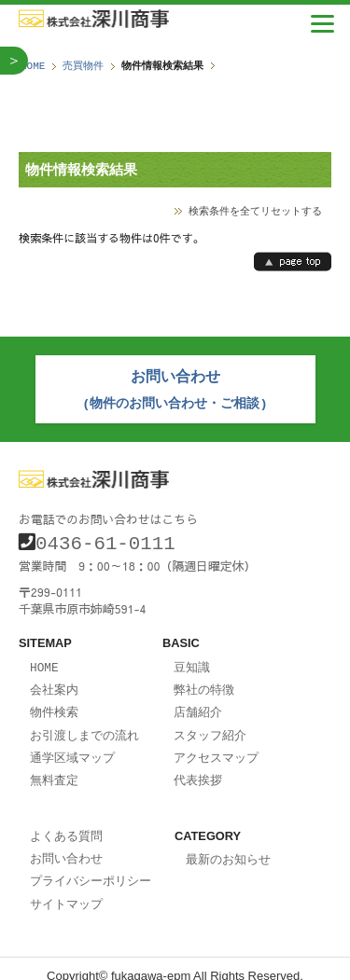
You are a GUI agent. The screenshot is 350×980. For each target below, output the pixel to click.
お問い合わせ (66, 845)
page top (293, 262)
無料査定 (54, 768)
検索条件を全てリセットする (255, 210)
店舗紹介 (198, 703)
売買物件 (83, 66)
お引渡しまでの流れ (84, 725)
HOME (33, 66)
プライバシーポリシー (91, 866)
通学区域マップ (72, 747)
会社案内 (54, 682)
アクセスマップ (216, 747)
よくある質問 (66, 823)
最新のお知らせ (228, 847)
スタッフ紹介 (210, 725)
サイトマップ (66, 889)
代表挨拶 (198, 768)
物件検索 (54, 703)
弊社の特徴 (204, 682)
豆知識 (192, 660)
